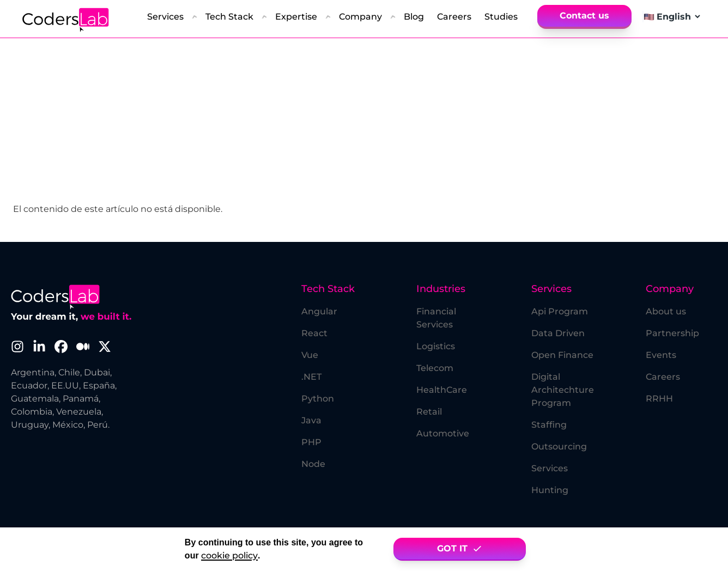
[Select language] (678, 17)
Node (313, 464)
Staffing (549, 425)
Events (661, 355)
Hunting (550, 490)
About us (666, 311)
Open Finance (562, 355)
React (314, 333)
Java (311, 420)
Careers (663, 377)
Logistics (436, 346)
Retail (429, 412)
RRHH (659, 399)
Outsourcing (559, 447)
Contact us (584, 16)
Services (550, 468)
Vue (310, 355)
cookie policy (229, 555)
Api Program (560, 311)
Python (318, 399)
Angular (319, 311)
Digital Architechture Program (563, 390)
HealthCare (442, 390)
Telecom (435, 368)
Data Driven (558, 333)
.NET (311, 377)
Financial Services (436, 318)
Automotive (443, 433)
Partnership (672, 333)
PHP (311, 442)
